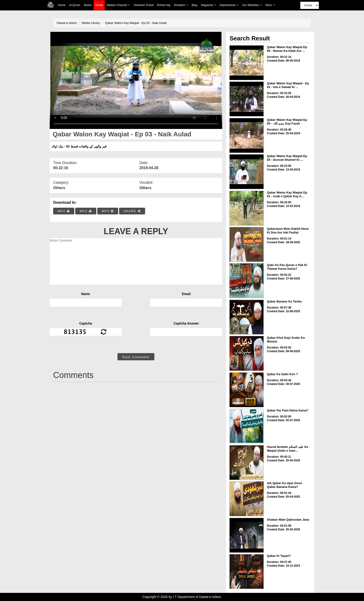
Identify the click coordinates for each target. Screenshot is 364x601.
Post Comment (136, 357)
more (270, 5)
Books (88, 5)
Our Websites (252, 5)
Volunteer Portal (143, 5)
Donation (181, 5)
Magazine (208, 5)
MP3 (86, 211)
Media (99, 5)
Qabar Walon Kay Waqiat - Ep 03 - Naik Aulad (136, 23)
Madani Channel (118, 5)
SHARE (132, 211)
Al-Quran (75, 5)
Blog (195, 5)
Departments (229, 5)
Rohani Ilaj (164, 5)
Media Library (91, 23)
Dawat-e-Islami (67, 23)
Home (62, 5)
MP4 (64, 211)
